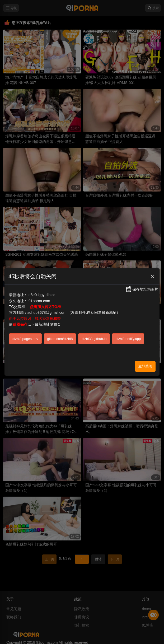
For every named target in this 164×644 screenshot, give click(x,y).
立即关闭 (145, 365)
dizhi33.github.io (94, 337)
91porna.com (39, 300)
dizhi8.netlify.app (128, 337)
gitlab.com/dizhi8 (60, 337)
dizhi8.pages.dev (25, 337)
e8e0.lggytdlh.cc (42, 294)
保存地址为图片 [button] (142, 288)
